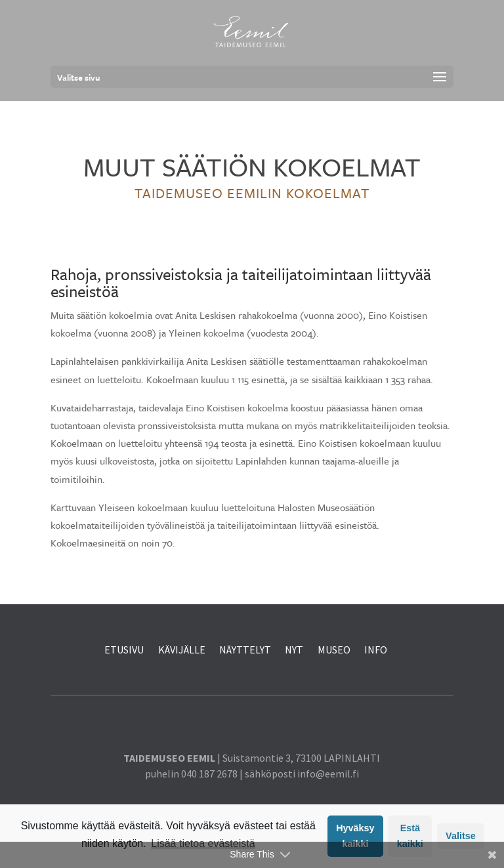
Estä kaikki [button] (410, 836)
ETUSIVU (124, 650)
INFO (376, 650)
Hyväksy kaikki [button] (355, 836)
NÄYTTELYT (245, 650)
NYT (294, 650)
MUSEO (334, 650)
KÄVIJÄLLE (183, 650)
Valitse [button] (461, 836)
